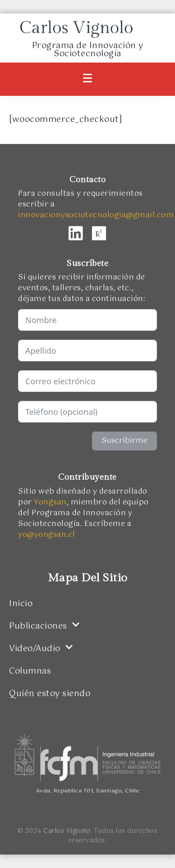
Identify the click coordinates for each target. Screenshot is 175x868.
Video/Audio (41, 649)
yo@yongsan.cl (47, 535)
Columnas (30, 671)
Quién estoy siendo (50, 694)
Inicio (21, 604)
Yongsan (50, 502)
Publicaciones (44, 626)
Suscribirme (124, 441)
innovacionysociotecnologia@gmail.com (96, 215)
